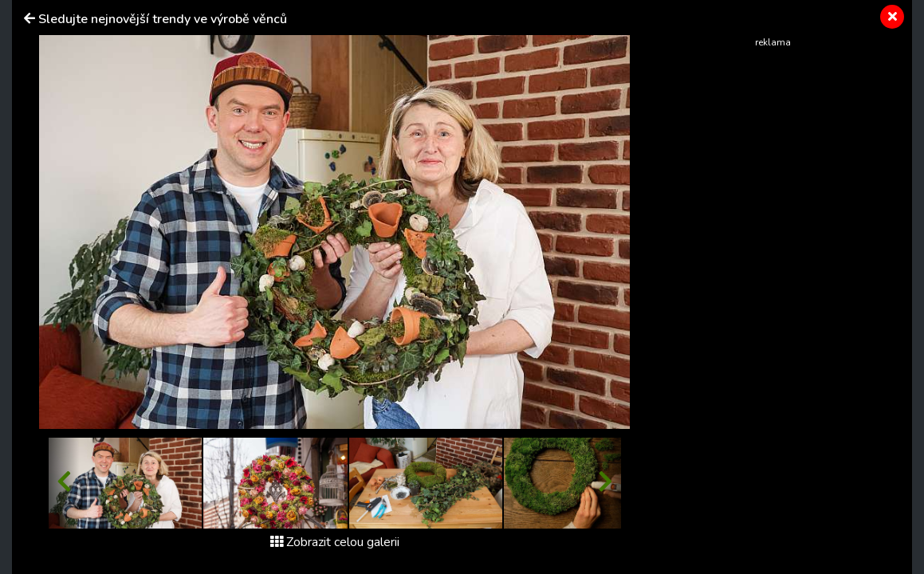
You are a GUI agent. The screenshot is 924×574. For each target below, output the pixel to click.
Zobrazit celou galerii (335, 542)
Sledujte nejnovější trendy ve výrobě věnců (163, 19)
